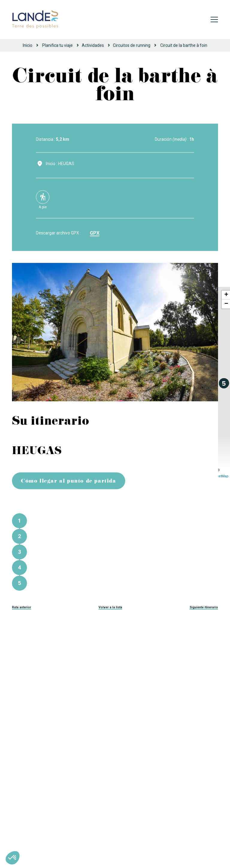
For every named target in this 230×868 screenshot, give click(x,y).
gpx (95, 233)
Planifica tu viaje (57, 45)
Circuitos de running (132, 45)
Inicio (28, 45)
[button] (13, 858)
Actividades (93, 45)
